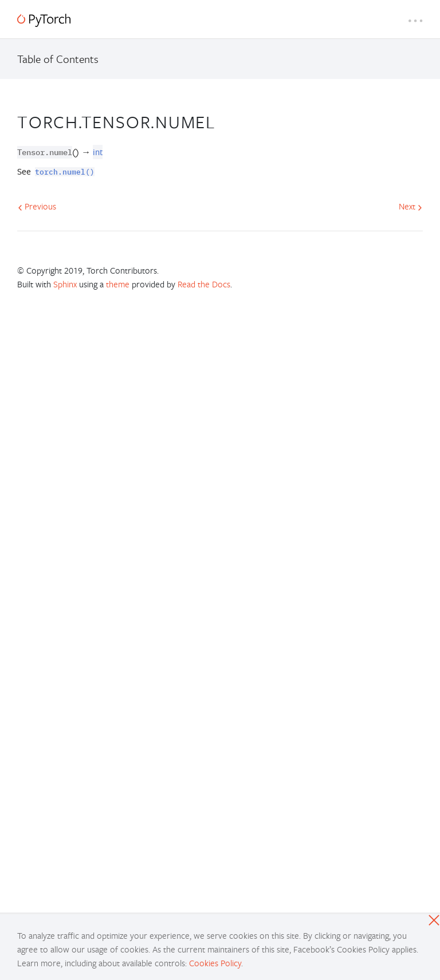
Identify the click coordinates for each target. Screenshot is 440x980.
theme (118, 284)
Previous (37, 206)
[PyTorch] (44, 20)
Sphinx (65, 284)
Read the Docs (204, 284)
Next (410, 206)
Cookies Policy (215, 963)
